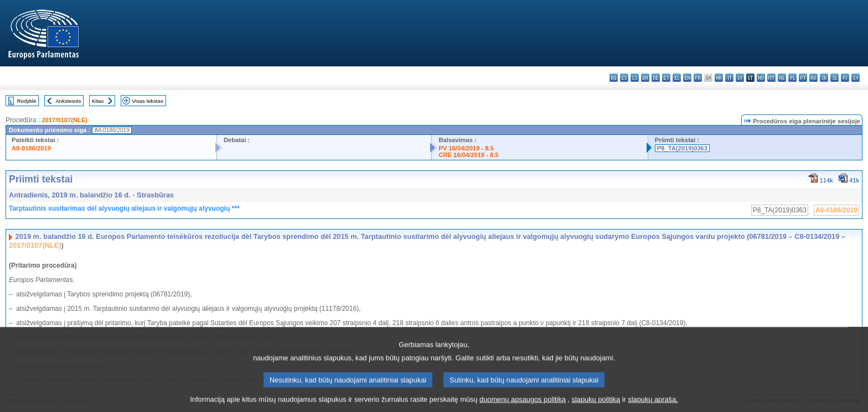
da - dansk (645, 78)
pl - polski (792, 78)
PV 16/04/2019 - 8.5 (466, 148)
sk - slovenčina (824, 78)
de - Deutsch (656, 78)
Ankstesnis (68, 101)
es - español (624, 78)
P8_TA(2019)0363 (682, 148)
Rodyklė (27, 101)
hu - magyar (761, 78)
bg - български (614, 78)
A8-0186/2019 (31, 148)
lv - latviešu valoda (740, 78)
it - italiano (729, 78)
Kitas (98, 101)
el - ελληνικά (677, 78)
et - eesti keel (666, 78)
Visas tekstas (148, 101)
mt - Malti (771, 78)
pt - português (803, 78)
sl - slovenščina (835, 78)
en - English (687, 78)
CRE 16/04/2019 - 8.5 (468, 155)
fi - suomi (845, 78)
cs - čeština (635, 78)
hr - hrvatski (719, 78)
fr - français (698, 78)
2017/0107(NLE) (64, 120)
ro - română (813, 78)
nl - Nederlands (782, 78)
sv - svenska (856, 78)
